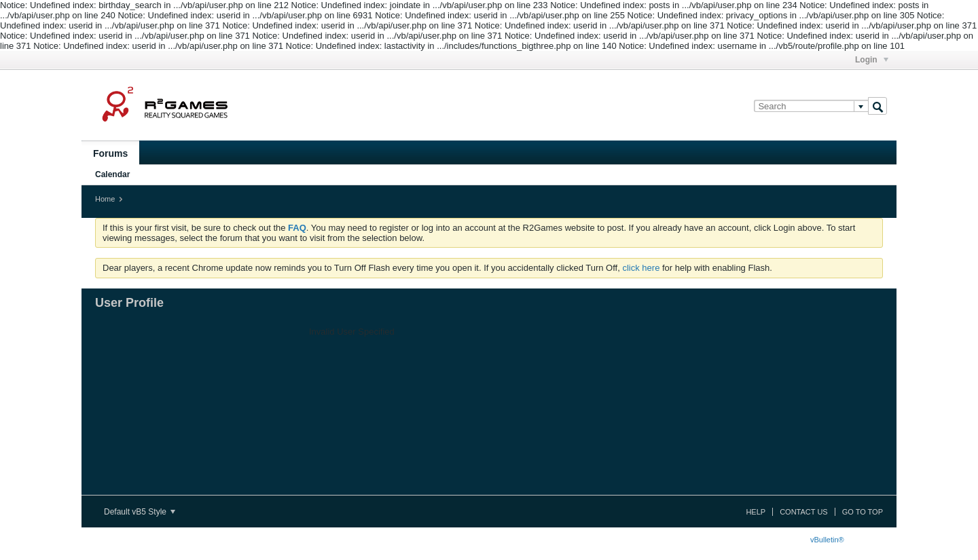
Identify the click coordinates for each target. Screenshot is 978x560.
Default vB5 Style (140, 512)
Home (105, 199)
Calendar (112, 174)
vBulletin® (827, 540)
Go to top (863, 512)
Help (756, 512)
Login (872, 60)
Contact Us (804, 512)
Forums (110, 153)
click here (641, 268)
